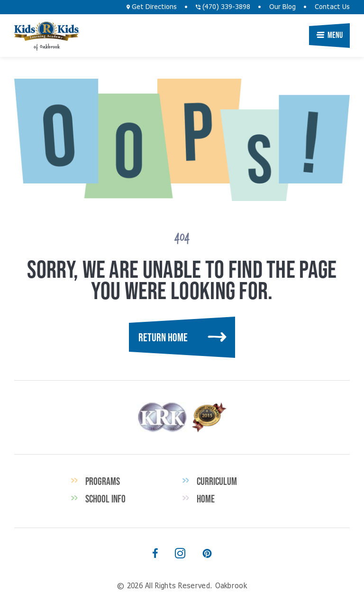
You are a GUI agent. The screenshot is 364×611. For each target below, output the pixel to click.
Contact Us (332, 7)
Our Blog (282, 7)
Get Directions (152, 7)
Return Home (163, 337)
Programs (103, 481)
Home (206, 499)
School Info (105, 499)
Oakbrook (47, 31)
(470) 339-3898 (223, 7)
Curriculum (217, 481)
